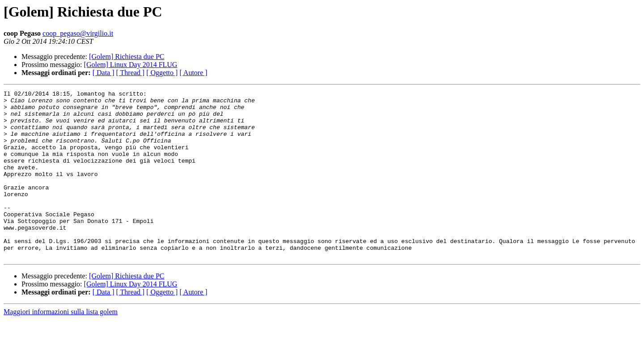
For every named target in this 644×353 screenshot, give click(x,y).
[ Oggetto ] (162, 73)
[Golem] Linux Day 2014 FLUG (131, 65)
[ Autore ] (193, 73)
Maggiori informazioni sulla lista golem (61, 345)
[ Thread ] (131, 73)
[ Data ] (104, 73)
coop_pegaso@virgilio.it (78, 33)
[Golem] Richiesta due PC (127, 57)
